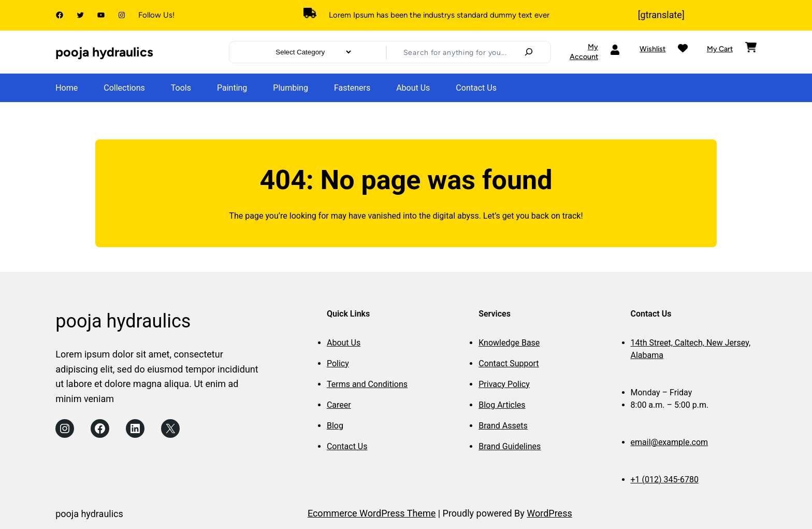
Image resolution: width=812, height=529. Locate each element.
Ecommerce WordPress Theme (372, 513)
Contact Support (509, 363)
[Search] (529, 52)
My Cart (720, 49)
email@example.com (670, 442)
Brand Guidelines (510, 446)
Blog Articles (502, 405)
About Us (344, 343)
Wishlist (653, 49)
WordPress (549, 513)
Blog (335, 426)
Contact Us (347, 446)
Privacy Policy (504, 384)
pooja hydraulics (104, 52)
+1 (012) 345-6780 (665, 480)
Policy (338, 363)
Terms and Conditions (367, 384)
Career (339, 405)
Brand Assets (503, 426)
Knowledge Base (509, 343)
